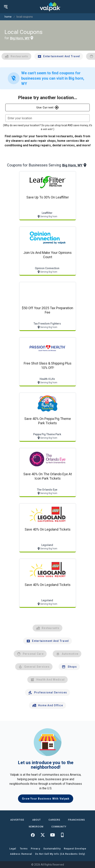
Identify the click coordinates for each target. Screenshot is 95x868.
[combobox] (47, 118)
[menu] (6, 7)
